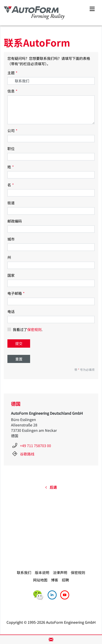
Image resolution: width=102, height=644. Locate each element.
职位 (11, 149)
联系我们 (24, 572)
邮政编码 (15, 221)
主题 (12, 73)
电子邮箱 (16, 293)
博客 (55, 580)
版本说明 (42, 572)
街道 (11, 203)
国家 (11, 275)
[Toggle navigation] (92, 8)
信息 (12, 91)
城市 (11, 239)
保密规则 (34, 329)
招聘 (65, 580)
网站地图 (40, 580)
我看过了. (28, 329)
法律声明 (60, 572)
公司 (12, 131)
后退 (51, 487)
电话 (11, 311)
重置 (19, 359)
